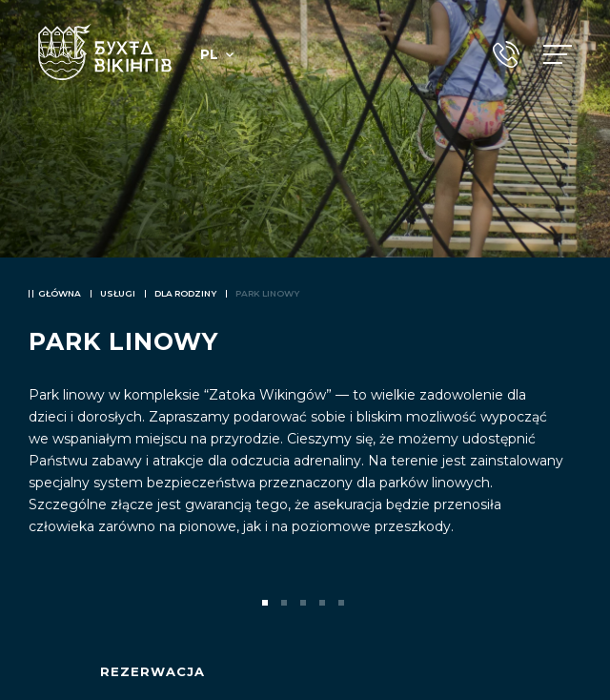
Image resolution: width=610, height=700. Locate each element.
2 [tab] (286, 605)
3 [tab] (305, 605)
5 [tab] (343, 605)
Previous (46, 603)
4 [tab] (324, 605)
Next (564, 603)
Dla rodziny (185, 293)
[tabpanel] (305, 350)
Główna (60, 293)
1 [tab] (267, 605)
